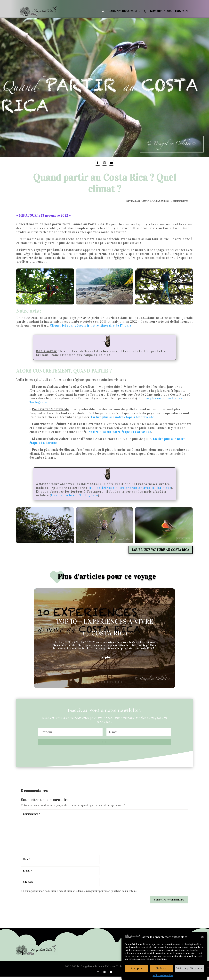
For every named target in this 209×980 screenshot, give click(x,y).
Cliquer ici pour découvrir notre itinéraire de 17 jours (91, 325)
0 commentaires (179, 201)
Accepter (137, 968)
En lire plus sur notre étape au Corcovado (120, 432)
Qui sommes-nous (158, 11)
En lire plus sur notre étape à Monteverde (123, 417)
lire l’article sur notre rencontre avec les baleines (129, 488)
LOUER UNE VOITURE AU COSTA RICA (161, 550)
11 (116, 682)
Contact (182, 11)
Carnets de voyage (123, 11)
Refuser (161, 968)
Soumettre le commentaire (169, 900)
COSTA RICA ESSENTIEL (155, 201)
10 (113, 682)
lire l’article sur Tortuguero (75, 495)
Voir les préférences (189, 968)
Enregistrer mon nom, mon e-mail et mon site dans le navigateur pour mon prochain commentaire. (81, 891)
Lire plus (105, 657)
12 (118, 682)
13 (121, 682)
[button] (202, 937)
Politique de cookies (163, 976)
